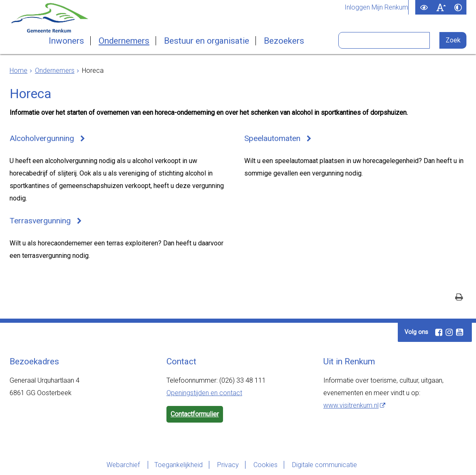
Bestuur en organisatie (207, 41)
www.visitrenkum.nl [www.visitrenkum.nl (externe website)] (351, 405)
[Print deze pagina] (459, 298)
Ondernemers (124, 41)
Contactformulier (195, 414)
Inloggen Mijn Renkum (376, 7)
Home (19, 71)
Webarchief (124, 465)
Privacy (228, 465)
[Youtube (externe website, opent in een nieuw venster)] (459, 332)
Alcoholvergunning (42, 138)
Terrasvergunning (40, 221)
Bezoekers (284, 41)
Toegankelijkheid (178, 465)
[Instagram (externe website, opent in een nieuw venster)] (449, 332)
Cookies (265, 465)
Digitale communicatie (325, 465)
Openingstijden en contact (204, 393)
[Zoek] (453, 40)
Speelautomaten (272, 138)
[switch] (424, 7)
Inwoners (66, 41)
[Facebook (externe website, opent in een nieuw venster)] (439, 332)
